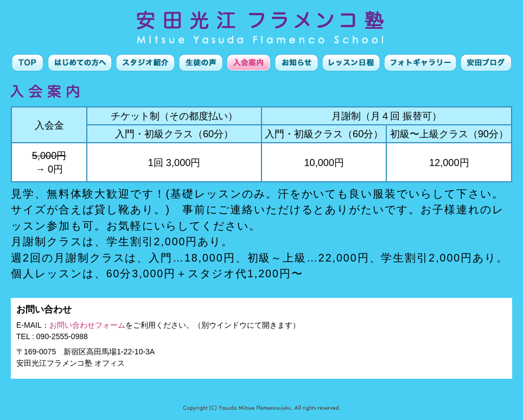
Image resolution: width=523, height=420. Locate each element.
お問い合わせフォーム (87, 325)
